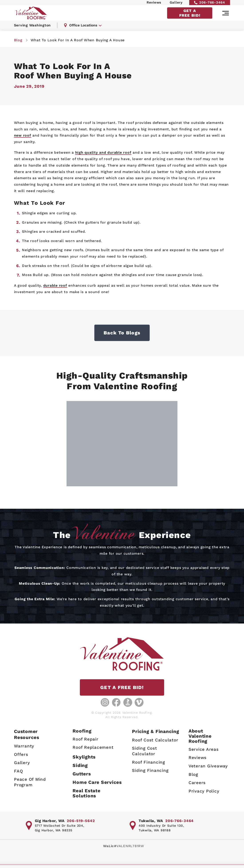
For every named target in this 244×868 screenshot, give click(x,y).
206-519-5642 (81, 821)
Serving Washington (33, 29)
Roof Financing (149, 762)
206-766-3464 (210, 4)
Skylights (84, 757)
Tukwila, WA (151, 821)
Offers (21, 754)
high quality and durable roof (103, 152)
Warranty (24, 746)
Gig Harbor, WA (50, 821)
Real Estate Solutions (86, 793)
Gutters (82, 774)
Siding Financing (150, 770)
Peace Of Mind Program (30, 782)
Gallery (176, 4)
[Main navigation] (226, 16)
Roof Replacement (93, 747)
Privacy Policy (204, 791)
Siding (80, 765)
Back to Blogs (122, 333)
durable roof (55, 285)
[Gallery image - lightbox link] (122, 444)
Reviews (154, 4)
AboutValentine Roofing (200, 736)
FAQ (18, 771)
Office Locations (84, 29)
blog (18, 40)
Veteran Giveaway (208, 766)
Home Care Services (97, 782)
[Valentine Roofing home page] (32, 16)
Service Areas (204, 749)
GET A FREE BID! (190, 16)
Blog (193, 774)
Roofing (82, 731)
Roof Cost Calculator (155, 740)
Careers (197, 783)
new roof (23, 135)
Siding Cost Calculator (144, 751)
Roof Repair (85, 739)
